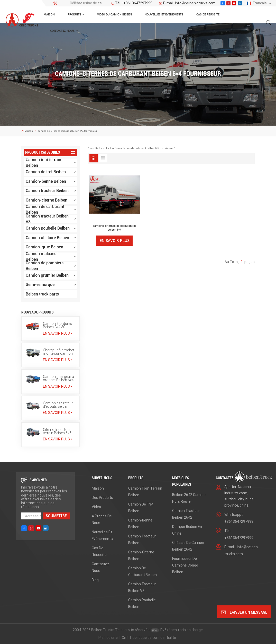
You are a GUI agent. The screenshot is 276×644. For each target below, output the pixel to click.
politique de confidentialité (154, 638)
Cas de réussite (208, 14)
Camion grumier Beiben (47, 275)
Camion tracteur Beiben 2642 (186, 514)
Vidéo (96, 507)
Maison (49, 14)
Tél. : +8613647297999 (131, 3)
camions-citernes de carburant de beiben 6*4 (115, 228)
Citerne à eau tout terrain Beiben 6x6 (57, 431)
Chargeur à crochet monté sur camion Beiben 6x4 (58, 352)
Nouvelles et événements (164, 14)
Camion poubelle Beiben (48, 228)
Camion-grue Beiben (44, 247)
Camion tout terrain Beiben (43, 163)
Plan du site (108, 638)
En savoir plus (57, 333)
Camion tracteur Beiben (47, 191)
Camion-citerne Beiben (47, 200)
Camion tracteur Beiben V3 (47, 219)
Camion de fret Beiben (46, 172)
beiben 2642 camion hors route (189, 498)
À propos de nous (102, 519)
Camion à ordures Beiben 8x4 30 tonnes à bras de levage (57, 325)
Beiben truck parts (42, 294)
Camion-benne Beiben (46, 181)
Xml (125, 638)
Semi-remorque (40, 285)
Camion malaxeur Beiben (42, 257)
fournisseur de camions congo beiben (185, 565)
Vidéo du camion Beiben (114, 14)
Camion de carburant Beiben (45, 210)
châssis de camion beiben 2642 (188, 546)
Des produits (102, 498)
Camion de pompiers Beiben (45, 266)
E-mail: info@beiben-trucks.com (187, 3)
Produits (74, 14)
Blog (95, 580)
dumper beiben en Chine (187, 530)
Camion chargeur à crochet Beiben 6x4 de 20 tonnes (58, 378)
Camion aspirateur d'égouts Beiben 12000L (58, 405)
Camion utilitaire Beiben (47, 238)
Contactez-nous (62, 31)
